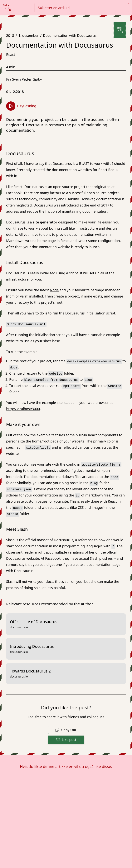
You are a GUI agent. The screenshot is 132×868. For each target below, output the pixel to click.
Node (54, 290)
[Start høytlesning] (11, 106)
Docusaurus (34, 187)
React (11, 55)
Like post (66, 740)
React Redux (108, 170)
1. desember (29, 35)
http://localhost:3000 (23, 409)
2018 (10, 35)
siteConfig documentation (80, 470)
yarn (24, 296)
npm (11, 296)
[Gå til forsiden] (7, 8)
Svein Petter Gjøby (27, 79)
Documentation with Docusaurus (70, 35)
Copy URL (66, 730)
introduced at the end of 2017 (85, 205)
